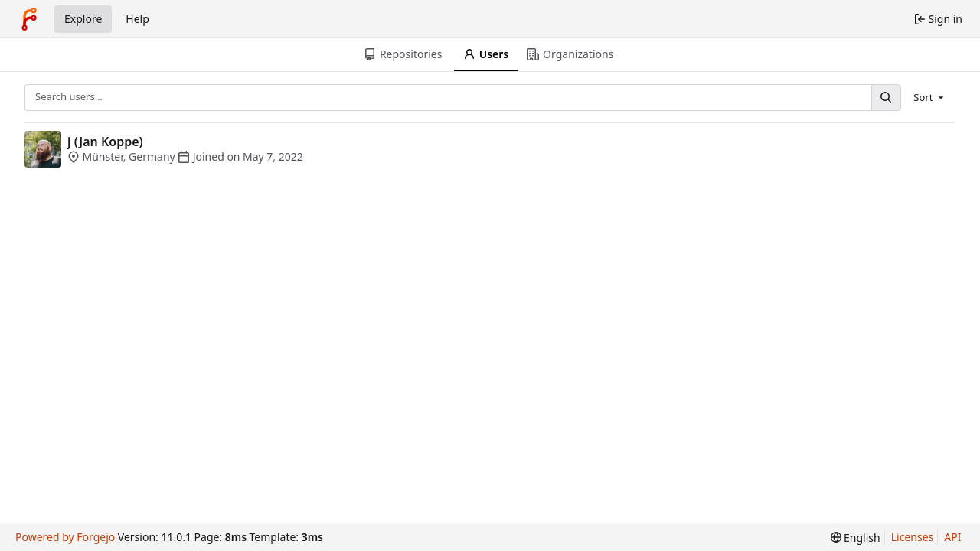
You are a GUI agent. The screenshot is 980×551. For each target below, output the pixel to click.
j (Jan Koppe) (105, 142)
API (952, 537)
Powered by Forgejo (65, 537)
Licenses (913, 537)
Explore (83, 19)
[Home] (29, 19)
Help (137, 19)
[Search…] (886, 98)
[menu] (930, 97)
